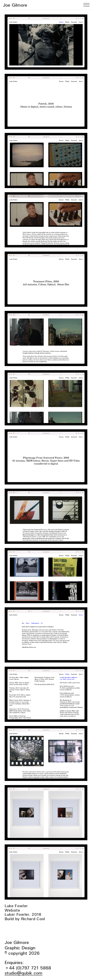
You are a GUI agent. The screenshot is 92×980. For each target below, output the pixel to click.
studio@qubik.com (24, 973)
